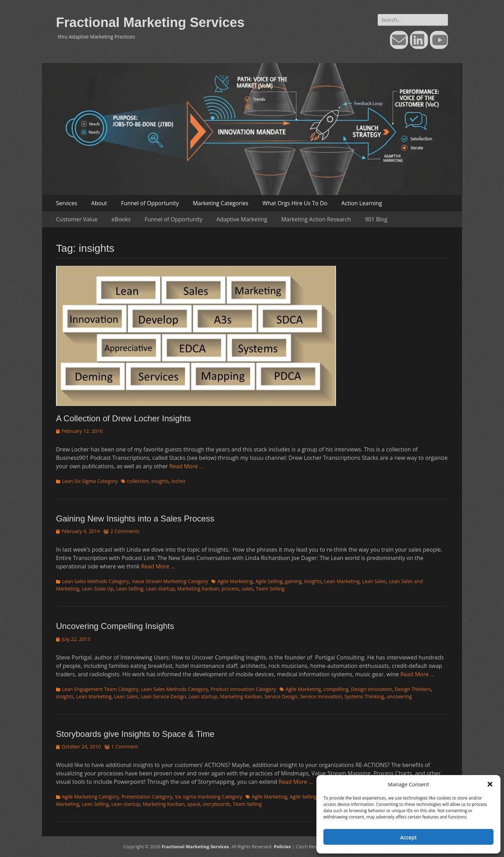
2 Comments (125, 531)
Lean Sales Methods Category (96, 581)
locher (179, 481)
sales (248, 589)
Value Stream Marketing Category (170, 581)
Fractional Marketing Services (150, 22)
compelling (336, 689)
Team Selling (270, 589)
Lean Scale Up (97, 589)
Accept (409, 837)
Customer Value (77, 219)
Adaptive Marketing (242, 219)
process (230, 589)
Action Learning (362, 203)
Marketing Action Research (316, 219)
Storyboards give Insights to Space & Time (135, 734)
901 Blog (376, 219)
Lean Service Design (163, 696)
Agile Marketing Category (90, 797)
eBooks (121, 219)
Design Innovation (372, 689)
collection (138, 481)
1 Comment (125, 747)
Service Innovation (321, 696)
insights (160, 481)
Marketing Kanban (198, 589)
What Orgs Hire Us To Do (295, 203)
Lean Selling (130, 589)
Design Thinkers (413, 689)
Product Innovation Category (243, 689)
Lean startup (160, 589)
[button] (490, 784)
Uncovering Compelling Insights (115, 626)
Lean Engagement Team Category (100, 689)
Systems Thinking (364, 696)
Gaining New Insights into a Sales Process (135, 519)
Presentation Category (147, 797)
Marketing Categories (221, 203)
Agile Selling (269, 581)
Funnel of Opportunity (150, 203)
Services (67, 203)
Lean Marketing (342, 581)
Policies (282, 846)
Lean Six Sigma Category (90, 481)
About (99, 203)
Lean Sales (374, 581)
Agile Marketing (235, 581)
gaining (293, 581)
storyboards (216, 804)
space (194, 804)
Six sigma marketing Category (209, 797)
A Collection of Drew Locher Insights (124, 418)
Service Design (281, 696)
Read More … (187, 466)
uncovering (399, 696)
